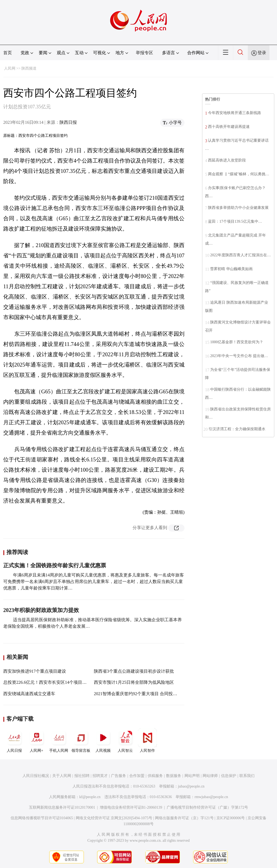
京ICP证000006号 (231, 818)
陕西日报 (68, 122)
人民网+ (37, 740)
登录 (262, 53)
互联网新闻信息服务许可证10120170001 (62, 807)
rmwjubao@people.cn (211, 797)
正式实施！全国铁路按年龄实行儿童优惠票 (55, 565)
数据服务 (174, 776)
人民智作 (147, 740)
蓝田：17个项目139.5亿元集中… (235, 221)
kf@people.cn (90, 797)
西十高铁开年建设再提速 (229, 127)
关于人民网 (62, 776)
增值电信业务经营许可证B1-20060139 (131, 807)
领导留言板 (81, 740)
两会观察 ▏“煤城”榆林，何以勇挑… (239, 174)
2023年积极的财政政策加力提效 (41, 610)
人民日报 (14, 740)
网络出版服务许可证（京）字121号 (184, 818)
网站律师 (210, 776)
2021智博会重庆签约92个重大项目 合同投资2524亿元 (144, 694)
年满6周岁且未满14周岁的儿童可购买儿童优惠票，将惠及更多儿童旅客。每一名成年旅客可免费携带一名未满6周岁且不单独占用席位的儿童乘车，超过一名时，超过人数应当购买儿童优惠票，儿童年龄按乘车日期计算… (94, 582)
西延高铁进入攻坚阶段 (227, 160)
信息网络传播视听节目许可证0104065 (42, 818)
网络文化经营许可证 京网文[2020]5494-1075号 (114, 818)
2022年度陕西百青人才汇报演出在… (240, 255)
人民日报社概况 (36, 776)
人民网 (10, 68)
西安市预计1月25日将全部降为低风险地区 (134, 682)
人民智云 (125, 740)
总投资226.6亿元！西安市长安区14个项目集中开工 (51, 682)
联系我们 (247, 776)
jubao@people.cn (191, 786)
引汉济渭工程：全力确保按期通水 (237, 429)
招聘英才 (100, 776)
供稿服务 (155, 776)
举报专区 (144, 53)
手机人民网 (59, 740)
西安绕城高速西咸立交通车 (29, 694)
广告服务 (118, 776)
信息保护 (229, 776)
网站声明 (192, 776)
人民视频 (103, 740)
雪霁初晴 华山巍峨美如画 (231, 269)
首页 (8, 53)
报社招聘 (82, 776)
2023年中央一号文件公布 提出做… (239, 356)
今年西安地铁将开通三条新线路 (235, 113)
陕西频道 (29, 68)
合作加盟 (137, 776)
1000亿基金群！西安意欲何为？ (237, 342)
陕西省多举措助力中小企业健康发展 (238, 208)
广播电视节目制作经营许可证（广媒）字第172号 (207, 807)
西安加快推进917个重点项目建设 (35, 671)
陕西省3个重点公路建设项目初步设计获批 (134, 671)
